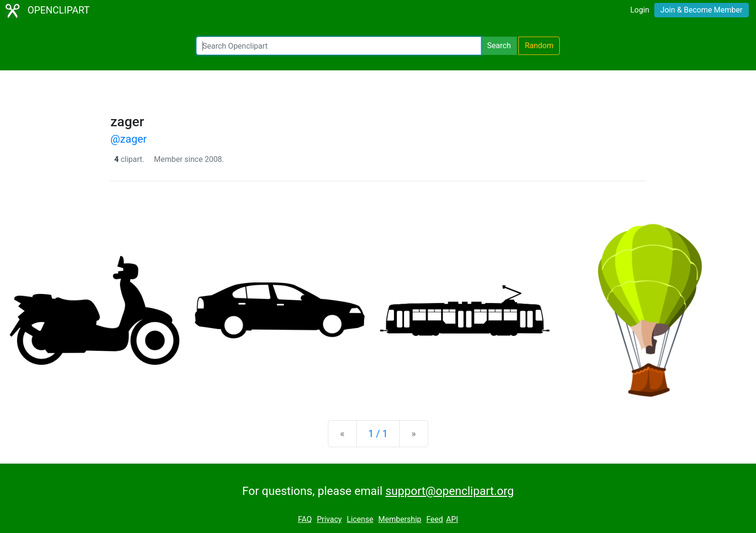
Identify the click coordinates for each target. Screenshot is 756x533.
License (360, 519)
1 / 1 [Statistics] (378, 434)
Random (539, 46)
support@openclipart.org (449, 491)
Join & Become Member (702, 10)
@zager (128, 139)
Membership (399, 519)
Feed (435, 519)
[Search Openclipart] (339, 46)
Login (640, 10)
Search (499, 46)
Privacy (329, 519)
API (452, 519)
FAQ (305, 519)
